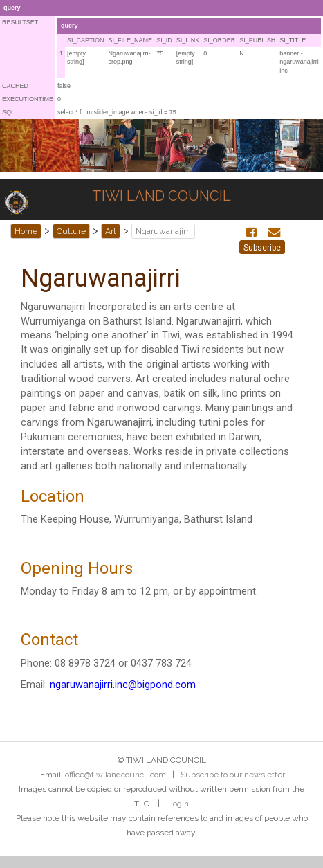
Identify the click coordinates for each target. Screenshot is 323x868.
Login (178, 804)
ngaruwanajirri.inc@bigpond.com (123, 685)
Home (26, 231)
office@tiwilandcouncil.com (116, 775)
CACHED (15, 86)
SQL (8, 112)
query (12, 8)
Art (111, 231)
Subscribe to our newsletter (233, 775)
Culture (71, 231)
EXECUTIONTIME (28, 99)
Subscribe (262, 248)
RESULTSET (20, 22)
